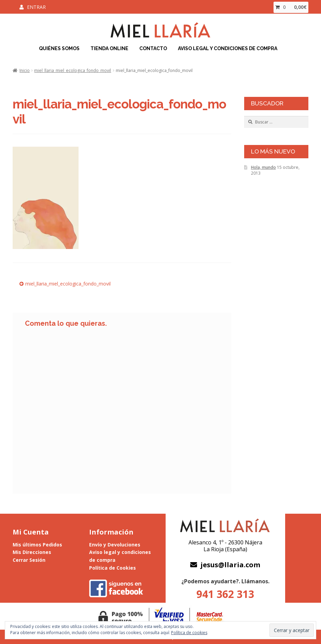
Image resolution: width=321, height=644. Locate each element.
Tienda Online (109, 48)
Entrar (36, 7)
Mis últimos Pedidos (37, 545)
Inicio (25, 70)
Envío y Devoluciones (115, 545)
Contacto (153, 48)
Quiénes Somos (59, 48)
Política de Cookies (113, 568)
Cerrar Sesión (29, 560)
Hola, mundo (263, 167)
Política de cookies (189, 633)
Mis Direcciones (32, 552)
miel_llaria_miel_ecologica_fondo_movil (73, 70)
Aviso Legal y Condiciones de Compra (228, 48)
